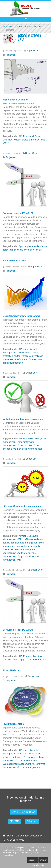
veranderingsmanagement (17, 764)
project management (29, 767)
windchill (8, 550)
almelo (33, 359)
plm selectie (17, 250)
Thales (37, 754)
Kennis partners (33, 27)
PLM (23, 136)
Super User (32, 51)
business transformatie (16, 359)
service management (26, 550)
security (36, 546)
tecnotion (30, 250)
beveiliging (24, 546)
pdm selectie (36, 449)
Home (8, 27)
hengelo (8, 449)
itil (20, 560)
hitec (18, 356)
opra (37, 445)
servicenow (10, 553)
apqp (44, 246)
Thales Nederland (35, 539)
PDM (21, 353)
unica (7, 543)
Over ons (18, 27)
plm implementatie (30, 246)
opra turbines (25, 445)
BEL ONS (14, 821)
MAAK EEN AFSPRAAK (24, 812)
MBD (45, 140)
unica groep (10, 546)
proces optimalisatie (33, 356)
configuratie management (25, 543)
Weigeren (43, 860)
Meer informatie (38, 865)
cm (20, 442)
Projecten (11, 55)
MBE (6, 143)
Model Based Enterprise (27, 140)
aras (6, 250)
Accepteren (32, 860)
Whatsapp (32, 821)
